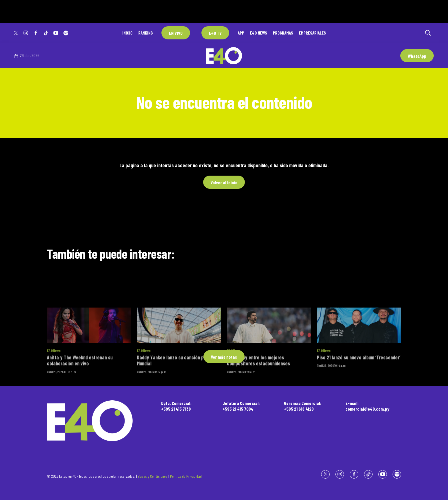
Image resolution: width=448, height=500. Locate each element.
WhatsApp (417, 56)
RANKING (146, 33)
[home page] (90, 421)
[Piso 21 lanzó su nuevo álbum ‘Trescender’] (359, 372)
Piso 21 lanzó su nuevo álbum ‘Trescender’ (359, 404)
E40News (54, 397)
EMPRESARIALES (312, 33)
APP (241, 33)
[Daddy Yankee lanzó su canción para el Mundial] (179, 372)
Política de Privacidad (186, 476)
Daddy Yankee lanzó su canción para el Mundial (176, 407)
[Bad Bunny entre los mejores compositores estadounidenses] (269, 372)
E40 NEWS (259, 33)
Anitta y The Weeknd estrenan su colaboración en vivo (80, 407)
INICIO (127, 33)
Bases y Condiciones (153, 476)
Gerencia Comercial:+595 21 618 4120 (303, 406)
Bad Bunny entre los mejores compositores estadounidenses (258, 407)
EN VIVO (176, 33)
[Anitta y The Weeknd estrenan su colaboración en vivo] (89, 372)
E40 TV (215, 33)
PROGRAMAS (283, 33)
